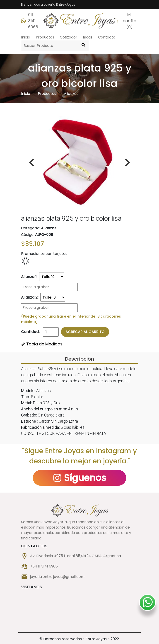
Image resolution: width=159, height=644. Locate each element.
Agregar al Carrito (85, 332)
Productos (45, 37)
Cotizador (69, 37)
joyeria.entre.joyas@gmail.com (57, 577)
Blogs (88, 37)
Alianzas (71, 94)
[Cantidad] (51, 332)
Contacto (107, 37)
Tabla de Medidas (42, 344)
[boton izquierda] (128, 163)
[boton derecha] (31, 163)
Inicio (26, 37)
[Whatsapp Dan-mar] (148, 603)
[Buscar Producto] (83, 46)
